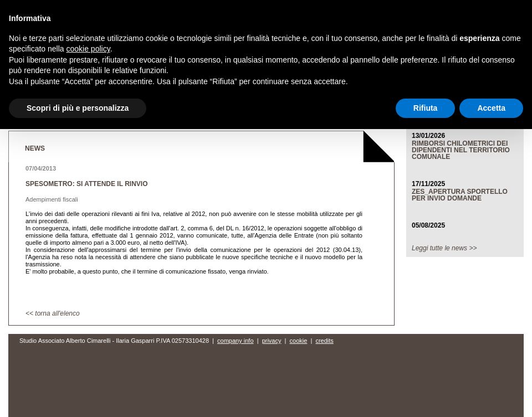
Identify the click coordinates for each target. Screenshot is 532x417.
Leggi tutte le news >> (444, 248)
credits (324, 341)
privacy (272, 341)
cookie (299, 341)
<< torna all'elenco (53, 313)
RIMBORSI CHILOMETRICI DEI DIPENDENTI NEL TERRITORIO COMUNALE (461, 150)
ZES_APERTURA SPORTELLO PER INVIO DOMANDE (460, 195)
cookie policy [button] (88, 49)
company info (235, 341)
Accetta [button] (491, 108)
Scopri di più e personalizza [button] (78, 108)
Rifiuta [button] (426, 108)
